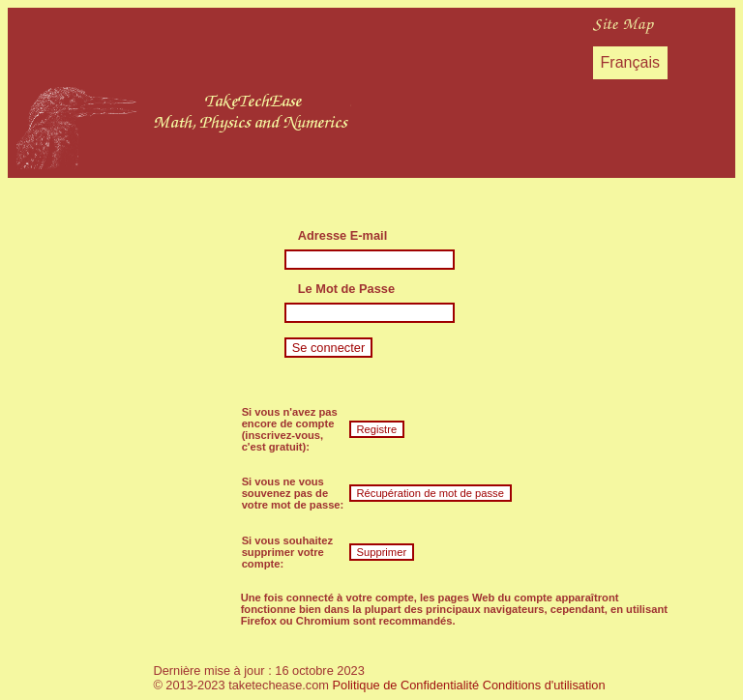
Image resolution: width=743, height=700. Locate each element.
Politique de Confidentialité (406, 685)
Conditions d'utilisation (544, 685)
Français (630, 62)
